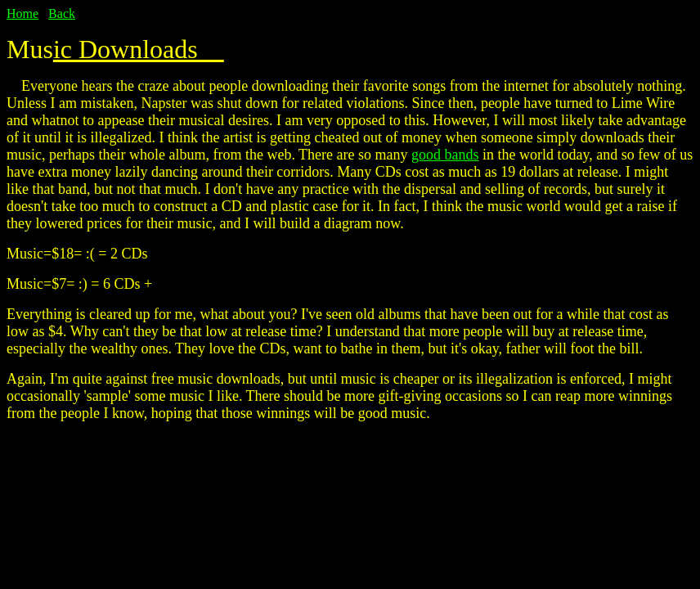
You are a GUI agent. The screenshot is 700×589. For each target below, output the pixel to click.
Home (22, 13)
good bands (445, 155)
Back (62, 13)
